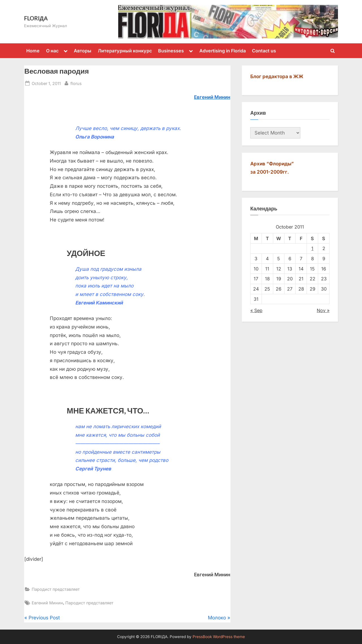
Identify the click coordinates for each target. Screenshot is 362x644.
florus (76, 83)
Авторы (83, 51)
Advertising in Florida (223, 51)
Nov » (323, 310)
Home (33, 51)
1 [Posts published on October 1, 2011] (312, 248)
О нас (52, 51)
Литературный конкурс (125, 51)
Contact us (264, 51)
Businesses (171, 51)
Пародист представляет (56, 589)
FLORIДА (36, 18)
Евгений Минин (47, 603)
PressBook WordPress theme (219, 637)
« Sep (256, 310)
